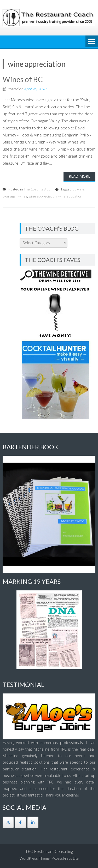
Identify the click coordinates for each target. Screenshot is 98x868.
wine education (70, 196)
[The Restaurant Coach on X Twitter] (8, 822)
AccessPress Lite (65, 858)
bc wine (78, 189)
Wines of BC (23, 79)
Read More (79, 176)
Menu (92, 42)
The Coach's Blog (37, 189)
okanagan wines (15, 196)
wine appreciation (43, 196)
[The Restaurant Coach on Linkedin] (33, 822)
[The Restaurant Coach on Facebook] (20, 822)
